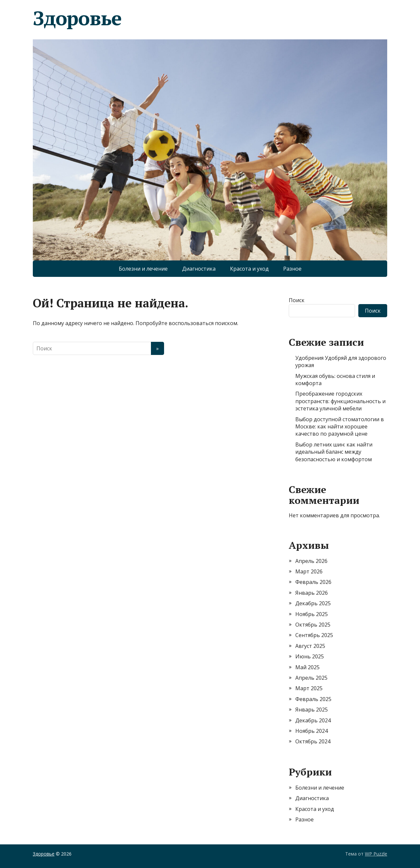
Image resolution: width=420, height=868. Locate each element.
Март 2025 (309, 688)
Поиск (297, 300)
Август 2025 (310, 646)
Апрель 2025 (311, 678)
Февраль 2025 (313, 699)
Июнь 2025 (310, 656)
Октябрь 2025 (313, 625)
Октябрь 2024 (313, 741)
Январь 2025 (312, 710)
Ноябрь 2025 (312, 614)
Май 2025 (307, 667)
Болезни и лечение (143, 269)
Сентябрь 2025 (314, 635)
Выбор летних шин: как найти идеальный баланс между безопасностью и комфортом (334, 452)
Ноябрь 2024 (312, 731)
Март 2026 (309, 571)
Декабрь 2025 (313, 603)
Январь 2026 (312, 593)
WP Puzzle (376, 854)
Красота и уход (249, 269)
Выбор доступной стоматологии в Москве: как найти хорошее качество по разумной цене (340, 427)
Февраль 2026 (313, 582)
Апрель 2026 (311, 561)
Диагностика (199, 269)
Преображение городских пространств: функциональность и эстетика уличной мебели (340, 401)
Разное (292, 269)
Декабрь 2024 (313, 720)
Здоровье (77, 18)
